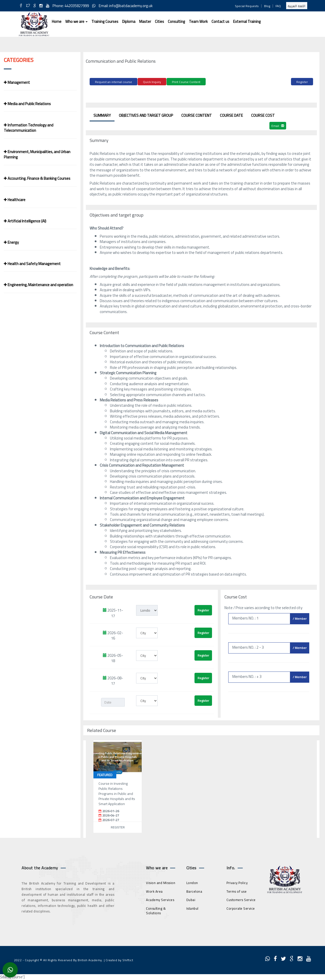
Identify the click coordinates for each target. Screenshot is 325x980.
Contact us (220, 21)
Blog (267, 6)
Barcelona (194, 891)
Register (302, 82)
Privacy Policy (237, 882)
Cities (159, 21)
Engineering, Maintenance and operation (38, 285)
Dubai (191, 899)
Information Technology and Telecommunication (29, 128)
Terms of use (237, 891)
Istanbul (192, 908)
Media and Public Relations (27, 104)
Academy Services (160, 899)
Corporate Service (241, 908)
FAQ (278, 6)
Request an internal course (113, 82)
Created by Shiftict (119, 959)
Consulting (176, 21)
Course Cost (263, 115)
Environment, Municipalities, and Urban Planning (37, 154)
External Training (247, 21)
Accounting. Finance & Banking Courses (37, 178)
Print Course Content (186, 82)
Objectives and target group (146, 115)
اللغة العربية (297, 6)
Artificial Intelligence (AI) (25, 221)
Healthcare (15, 200)
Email (278, 125)
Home (57, 21)
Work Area (154, 891)
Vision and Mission (161, 882)
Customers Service (241, 899)
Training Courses (105, 21)
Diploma (129, 21)
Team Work (198, 21)
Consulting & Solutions (156, 910)
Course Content (197, 115)
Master (145, 21)
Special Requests (247, 6)
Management (17, 82)
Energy (11, 242)
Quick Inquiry (152, 82)
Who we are (76, 21)
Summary (102, 115)
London (192, 882)
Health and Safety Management (32, 264)
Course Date (231, 115)
